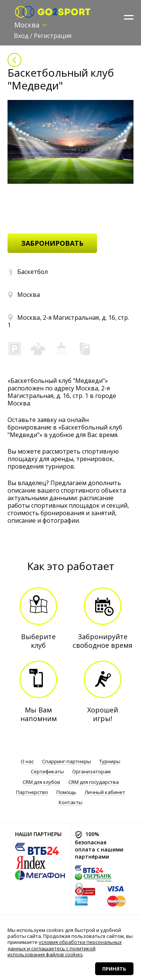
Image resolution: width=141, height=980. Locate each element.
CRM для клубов (41, 782)
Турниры (110, 761)
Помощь (66, 792)
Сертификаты (47, 772)
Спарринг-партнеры (67, 761)
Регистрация (53, 36)
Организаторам (91, 772)
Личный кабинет (105, 792)
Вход (21, 36)
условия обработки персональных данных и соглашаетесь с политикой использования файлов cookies (65, 948)
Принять (114, 969)
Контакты (70, 802)
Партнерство (32, 792)
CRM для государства (94, 782)
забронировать (52, 243)
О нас (27, 761)
